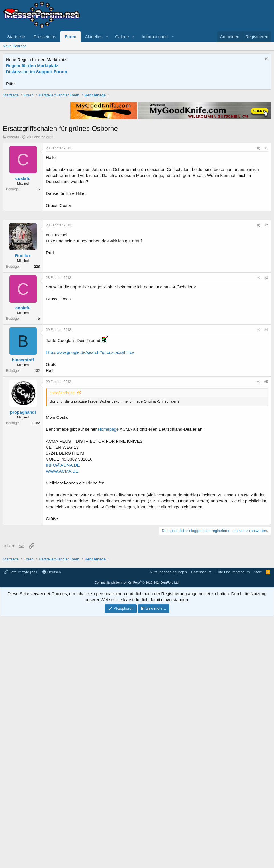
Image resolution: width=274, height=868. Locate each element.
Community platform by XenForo (137, 834)
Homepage (108, 600)
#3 (266, 448)
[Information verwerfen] (266, 60)
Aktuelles (94, 37)
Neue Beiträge (15, 46)
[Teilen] (259, 229)
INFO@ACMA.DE (63, 636)
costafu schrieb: (63, 563)
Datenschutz (201, 824)
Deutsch (52, 824)
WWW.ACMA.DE (62, 642)
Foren (71, 37)
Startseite (16, 37)
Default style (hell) (21, 824)
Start (258, 824)
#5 (266, 552)
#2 (266, 396)
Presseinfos (45, 37)
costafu (13, 218)
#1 (266, 229)
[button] (107, 37)
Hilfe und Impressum (233, 824)
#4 (266, 500)
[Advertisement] (137, 132)
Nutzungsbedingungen (168, 824)
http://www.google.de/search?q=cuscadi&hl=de (90, 523)
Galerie (122, 37)
